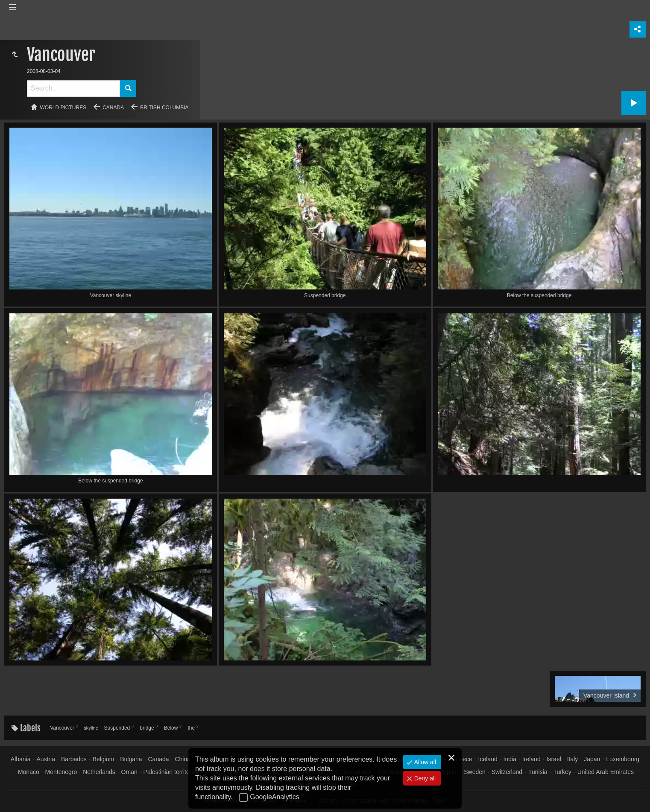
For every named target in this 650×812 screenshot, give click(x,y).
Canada (113, 108)
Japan (592, 759)
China (183, 759)
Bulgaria (131, 759)
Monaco (29, 772)
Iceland (488, 759)
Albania (21, 759)
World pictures (63, 108)
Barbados (74, 759)
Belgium (104, 759)
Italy (573, 759)
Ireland (531, 759)
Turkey (562, 772)
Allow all (424, 762)
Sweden (475, 772)
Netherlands (99, 772)
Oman (129, 772)
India (510, 759)
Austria (46, 759)
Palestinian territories (171, 772)
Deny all (424, 778)
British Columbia (164, 108)
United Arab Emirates (606, 772)
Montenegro (61, 772)
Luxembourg (623, 759)
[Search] (73, 89)
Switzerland (507, 772)
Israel (554, 759)
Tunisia (538, 772)
